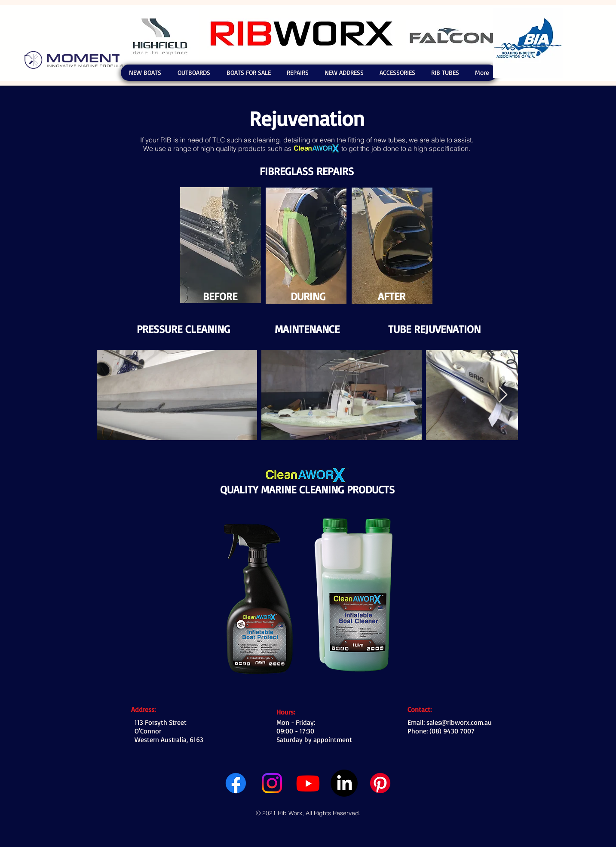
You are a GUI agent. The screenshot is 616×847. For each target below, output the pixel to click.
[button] (145, 73)
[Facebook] (236, 783)
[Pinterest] (380, 783)
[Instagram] (272, 783)
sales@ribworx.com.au (459, 722)
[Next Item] (503, 395)
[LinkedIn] (344, 783)
